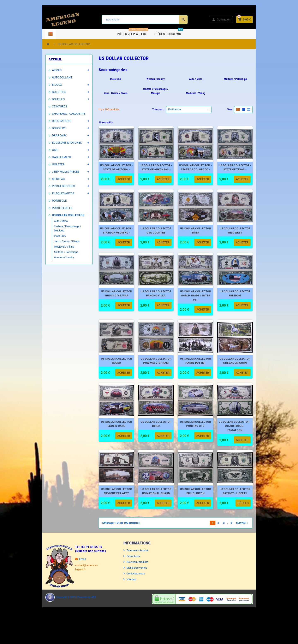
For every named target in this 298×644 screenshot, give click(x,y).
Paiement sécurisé (133, 575)
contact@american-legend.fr (76, 590)
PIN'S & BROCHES (47, 186)
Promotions (129, 581)
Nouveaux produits (133, 587)
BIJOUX (41, 85)
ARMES (40, 70)
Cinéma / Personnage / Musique (56, 226)
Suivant (259, 548)
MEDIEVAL (42, 179)
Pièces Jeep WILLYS (133, 32)
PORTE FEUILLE (46, 208)
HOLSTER (42, 164)
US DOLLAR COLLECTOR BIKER (203, 237)
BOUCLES (42, 99)
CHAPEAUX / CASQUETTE (52, 114)
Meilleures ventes (132, 592)
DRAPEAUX (43, 135)
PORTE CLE (43, 201)
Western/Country (48, 253)
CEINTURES (43, 106)
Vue (246, 105)
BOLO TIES (43, 92)
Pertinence (175, 105)
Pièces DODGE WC (169, 32)
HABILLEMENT (45, 157)
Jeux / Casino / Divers (50, 237)
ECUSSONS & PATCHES (50, 143)
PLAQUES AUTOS (47, 193)
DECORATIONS (45, 121)
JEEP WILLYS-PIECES (49, 172)
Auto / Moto (44, 221)
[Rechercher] (144, 20)
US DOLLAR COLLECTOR (52, 215)
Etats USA (43, 232)
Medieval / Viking (48, 243)
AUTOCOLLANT (46, 77)
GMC (39, 150)
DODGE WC (43, 128)
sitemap (127, 604)
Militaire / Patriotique (50, 248)
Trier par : (158, 105)
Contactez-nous (131, 598)
